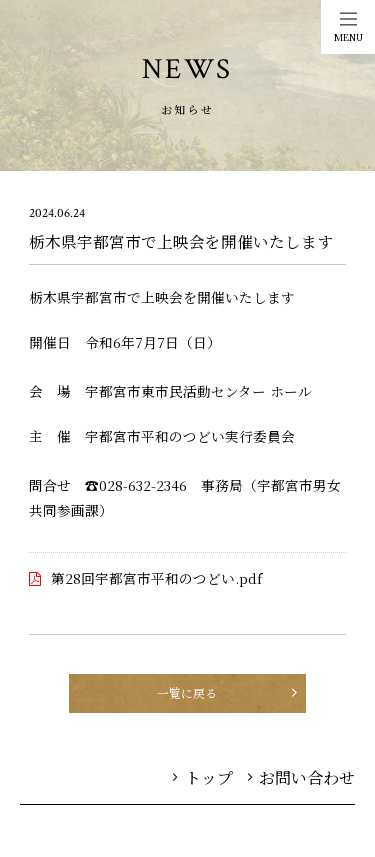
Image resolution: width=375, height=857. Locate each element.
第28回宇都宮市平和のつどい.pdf (156, 578)
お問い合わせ (302, 777)
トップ (203, 777)
